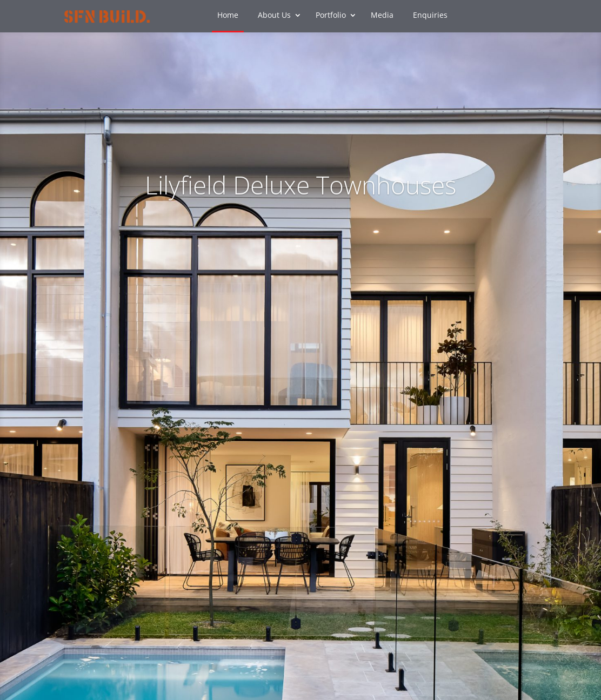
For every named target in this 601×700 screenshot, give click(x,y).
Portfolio (331, 16)
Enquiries (430, 16)
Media (382, 16)
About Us (274, 16)
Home (228, 16)
